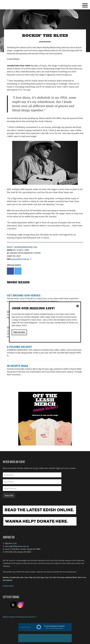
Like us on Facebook (6, 605)
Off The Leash (24, 5)
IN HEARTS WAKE (18, 366)
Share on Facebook (10, 271)
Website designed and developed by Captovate (20, 617)
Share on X (13, 605)
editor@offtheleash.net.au (17, 546)
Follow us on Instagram (20, 605)
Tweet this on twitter (18, 271)
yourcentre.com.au (21, 259)
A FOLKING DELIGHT (19, 347)
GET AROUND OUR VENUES (24, 295)
